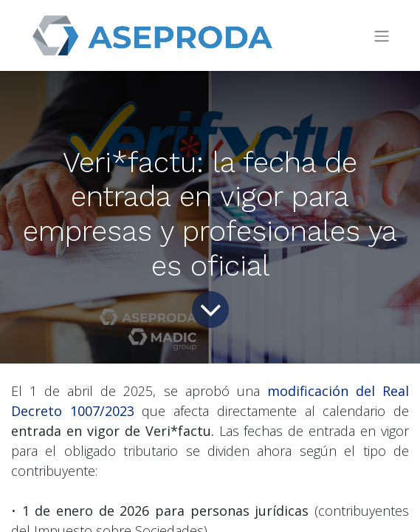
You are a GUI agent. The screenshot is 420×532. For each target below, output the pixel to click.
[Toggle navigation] (382, 36)
